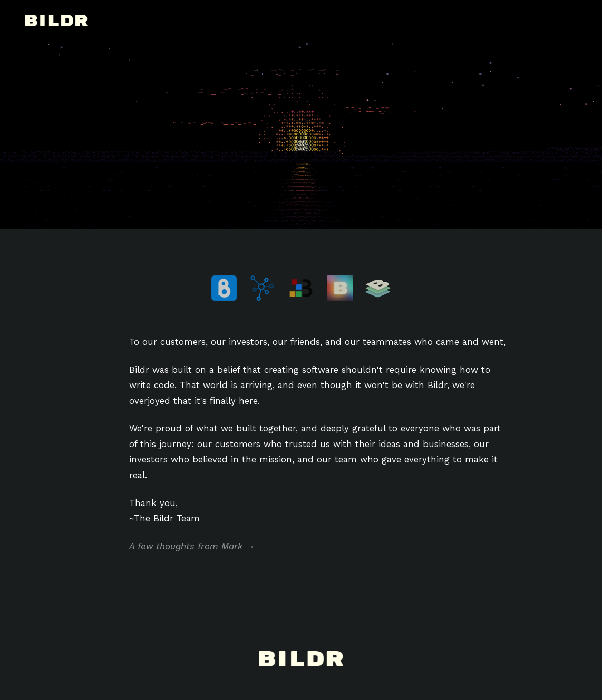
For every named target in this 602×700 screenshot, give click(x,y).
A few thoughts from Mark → (192, 546)
